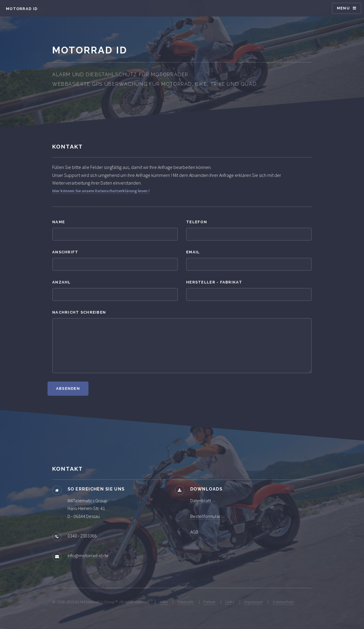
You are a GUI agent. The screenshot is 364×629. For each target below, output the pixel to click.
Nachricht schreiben (79, 312)
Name (59, 222)
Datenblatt (201, 501)
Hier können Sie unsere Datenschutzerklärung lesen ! (101, 191)
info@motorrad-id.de (88, 555)
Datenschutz (283, 602)
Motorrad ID (22, 9)
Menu (343, 8)
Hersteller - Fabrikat (214, 282)
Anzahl (62, 282)
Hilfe (164, 602)
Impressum (254, 602)
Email (193, 252)
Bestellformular (205, 516)
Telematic (186, 602)
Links (230, 602)
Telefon (197, 222)
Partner (209, 602)
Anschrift (65, 252)
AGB (194, 532)
